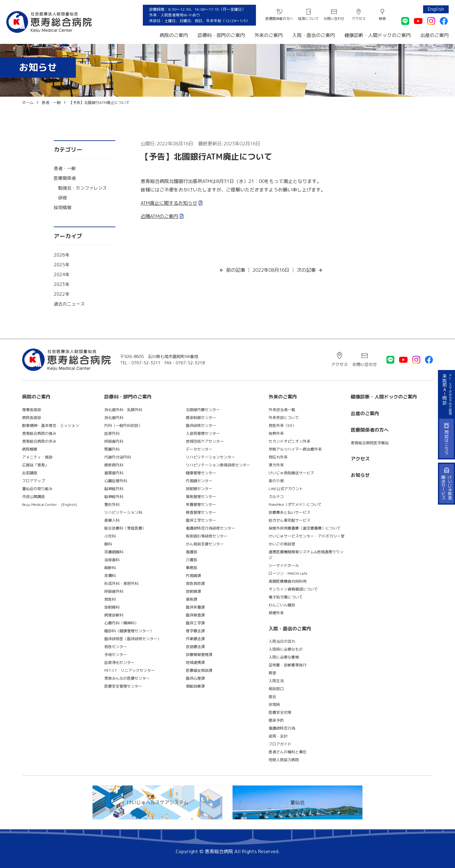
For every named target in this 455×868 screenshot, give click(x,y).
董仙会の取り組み (37, 489)
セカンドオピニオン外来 (289, 441)
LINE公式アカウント (286, 489)
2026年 (62, 255)
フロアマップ (33, 481)
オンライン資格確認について (293, 589)
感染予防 (276, 720)
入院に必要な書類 (284, 657)
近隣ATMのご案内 (159, 216)
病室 (272, 673)
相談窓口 (276, 689)
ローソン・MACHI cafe (288, 573)
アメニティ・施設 (37, 457)
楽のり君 (276, 481)
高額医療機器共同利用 (288, 581)
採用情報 (63, 207)
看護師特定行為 (282, 728)
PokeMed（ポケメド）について (295, 504)
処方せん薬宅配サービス (289, 520)
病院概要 (30, 449)
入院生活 (276, 681)
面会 (272, 697)
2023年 (62, 284)
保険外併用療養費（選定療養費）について (305, 528)
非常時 (274, 704)
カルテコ (276, 497)
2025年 (62, 265)
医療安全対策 (280, 712)
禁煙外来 (276, 613)
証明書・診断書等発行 (288, 665)
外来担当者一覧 (282, 410)
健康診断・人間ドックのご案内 (378, 35)
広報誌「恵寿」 (35, 465)
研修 (63, 198)
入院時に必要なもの (286, 649)
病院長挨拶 (32, 418)
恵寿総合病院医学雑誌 (370, 443)
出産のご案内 (434, 35)
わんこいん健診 (282, 605)
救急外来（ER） (282, 425)
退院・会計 (278, 736)
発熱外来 (276, 433)
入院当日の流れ (282, 641)
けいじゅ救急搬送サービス (291, 473)
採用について (308, 19)
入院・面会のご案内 (314, 35)
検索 (382, 19)
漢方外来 (276, 465)
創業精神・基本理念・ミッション (51, 425)
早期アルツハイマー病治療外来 (295, 449)
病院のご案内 (174, 35)
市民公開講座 (33, 497)
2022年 (62, 294)
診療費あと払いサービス (289, 512)
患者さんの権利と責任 (288, 752)
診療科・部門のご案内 (221, 35)
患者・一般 (65, 168)
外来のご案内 (269, 35)
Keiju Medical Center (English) (50, 504)
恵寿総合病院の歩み (39, 441)
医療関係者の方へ (279, 19)
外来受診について (284, 418)
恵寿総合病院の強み (39, 433)
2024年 (62, 274)
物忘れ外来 (278, 457)
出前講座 (30, 473)
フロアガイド (280, 744)
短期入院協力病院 (284, 760)
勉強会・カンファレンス (82, 188)
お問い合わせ (334, 19)
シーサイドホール (284, 565)
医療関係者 (65, 178)
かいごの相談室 (282, 544)
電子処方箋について (286, 597)
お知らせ (360, 475)
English (436, 9)
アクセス (359, 19)
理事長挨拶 (32, 410)
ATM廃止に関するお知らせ (169, 203)
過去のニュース (69, 304)
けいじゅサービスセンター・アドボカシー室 (306, 536)
